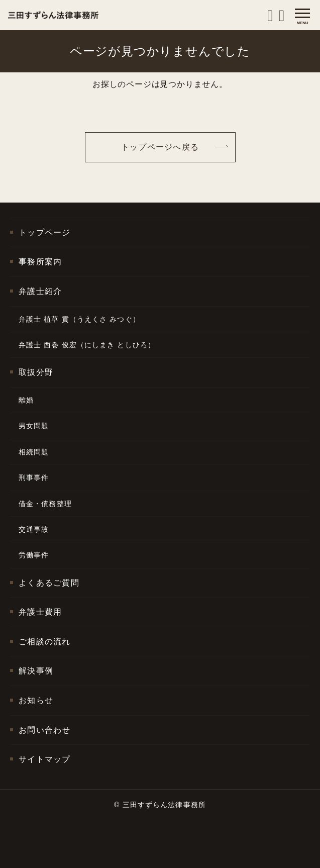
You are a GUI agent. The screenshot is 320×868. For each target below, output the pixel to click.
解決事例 (36, 671)
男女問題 (34, 426)
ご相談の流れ (45, 642)
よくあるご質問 (49, 583)
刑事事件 (34, 477)
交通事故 (34, 529)
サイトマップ (45, 759)
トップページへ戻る (160, 147)
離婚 (26, 400)
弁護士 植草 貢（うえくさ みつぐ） (79, 319)
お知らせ (36, 700)
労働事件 (34, 555)
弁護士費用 (40, 612)
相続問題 (34, 452)
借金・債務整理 (45, 504)
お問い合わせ (45, 730)
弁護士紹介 (40, 291)
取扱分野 (36, 372)
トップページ (45, 232)
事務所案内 (40, 262)
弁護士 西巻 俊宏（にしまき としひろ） (87, 345)
